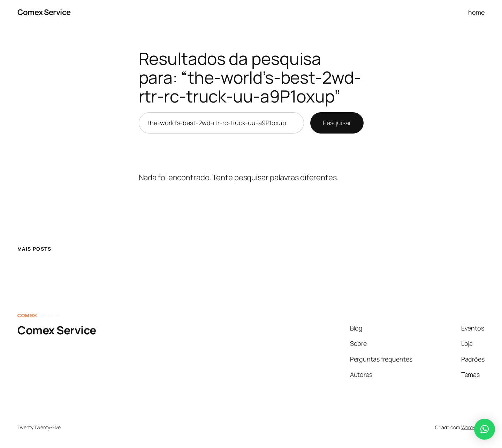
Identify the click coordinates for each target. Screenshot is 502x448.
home (476, 12)
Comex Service (44, 12)
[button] (485, 429)
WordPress (473, 427)
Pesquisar (337, 123)
